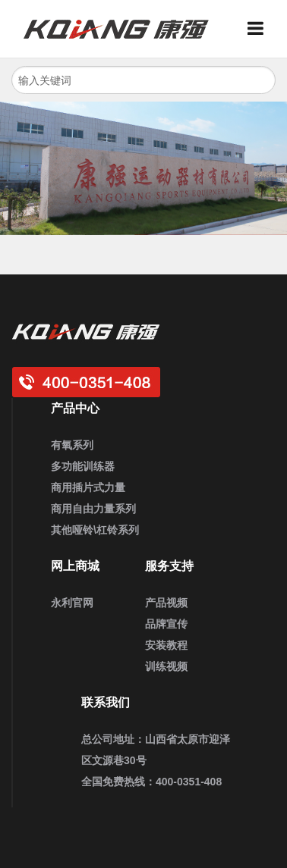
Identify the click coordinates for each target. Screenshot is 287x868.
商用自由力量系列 (93, 509)
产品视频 (166, 603)
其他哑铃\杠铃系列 (95, 530)
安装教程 (166, 645)
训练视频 (166, 666)
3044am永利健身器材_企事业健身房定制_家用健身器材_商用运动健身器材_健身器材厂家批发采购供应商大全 (122, 29)
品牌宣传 (166, 624)
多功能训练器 (83, 466)
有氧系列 (72, 445)
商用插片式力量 (88, 487)
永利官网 (72, 603)
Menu (261, 29)
